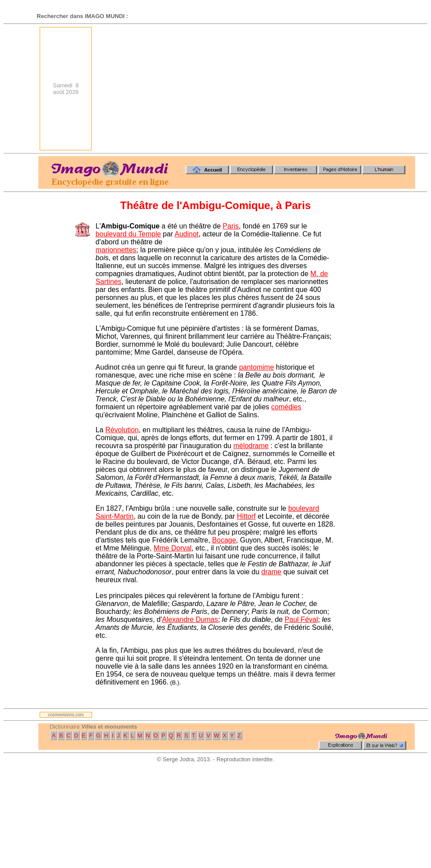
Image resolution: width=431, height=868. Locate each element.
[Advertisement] (297, 89)
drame (271, 572)
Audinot (186, 234)
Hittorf (247, 516)
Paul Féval (301, 619)
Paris (230, 226)
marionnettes (116, 250)
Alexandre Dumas (190, 619)
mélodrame (251, 446)
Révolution (122, 430)
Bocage (224, 540)
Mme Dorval (172, 548)
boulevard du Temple (128, 234)
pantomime (256, 367)
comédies (286, 407)
